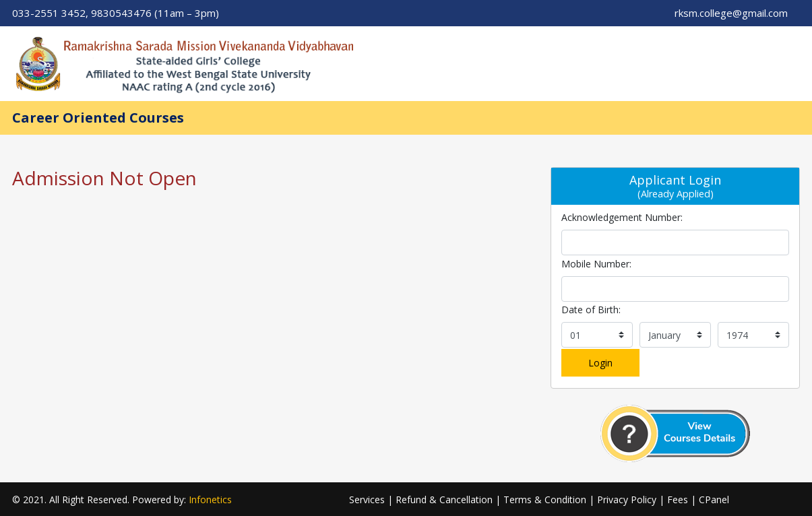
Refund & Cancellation (444, 499)
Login (600, 363)
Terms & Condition (545, 499)
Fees (678, 499)
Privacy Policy (627, 499)
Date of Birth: (591, 310)
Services (367, 499)
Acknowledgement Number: (622, 217)
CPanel (714, 499)
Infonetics (210, 499)
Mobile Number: (596, 264)
